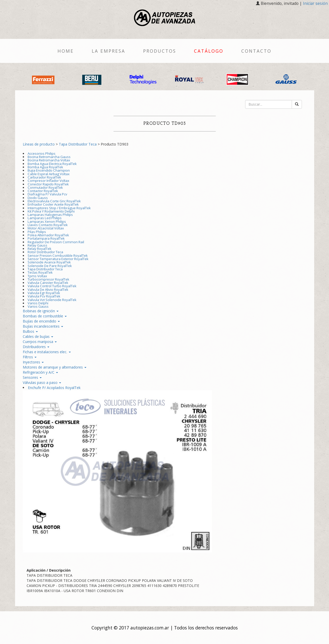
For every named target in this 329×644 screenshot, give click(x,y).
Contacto (256, 51)
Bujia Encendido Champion (49, 170)
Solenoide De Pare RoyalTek (50, 266)
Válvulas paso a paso (42, 382)
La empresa (109, 51)
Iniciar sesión (315, 3)
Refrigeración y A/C (40, 372)
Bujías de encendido (41, 321)
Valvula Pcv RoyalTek (44, 296)
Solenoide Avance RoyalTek (49, 262)
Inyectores (33, 362)
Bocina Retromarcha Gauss (49, 157)
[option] (43, 79)
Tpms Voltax (37, 276)
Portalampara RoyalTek (46, 238)
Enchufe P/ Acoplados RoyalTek (54, 388)
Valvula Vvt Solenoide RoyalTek (52, 300)
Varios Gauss (38, 306)
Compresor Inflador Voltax (48, 181)
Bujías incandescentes (43, 326)
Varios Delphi (38, 303)
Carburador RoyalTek (44, 177)
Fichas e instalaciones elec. (47, 352)
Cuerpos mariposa (40, 342)
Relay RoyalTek (39, 249)
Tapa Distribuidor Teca (78, 144)
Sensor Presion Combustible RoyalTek (58, 256)
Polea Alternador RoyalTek (48, 235)
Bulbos (30, 331)
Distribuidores (36, 347)
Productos (160, 51)
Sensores (32, 377)
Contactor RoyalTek (43, 191)
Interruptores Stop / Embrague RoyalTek (59, 208)
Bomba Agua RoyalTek (45, 167)
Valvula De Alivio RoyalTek (48, 290)
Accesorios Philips (42, 153)
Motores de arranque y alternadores (55, 367)
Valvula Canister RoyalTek (48, 283)
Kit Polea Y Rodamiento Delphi (51, 211)
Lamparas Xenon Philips (47, 221)
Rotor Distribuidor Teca (45, 252)
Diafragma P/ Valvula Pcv (47, 194)
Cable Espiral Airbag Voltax (49, 174)
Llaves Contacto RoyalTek (48, 225)
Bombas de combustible (45, 316)
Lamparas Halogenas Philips (50, 215)
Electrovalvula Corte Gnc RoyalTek (54, 201)
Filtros (30, 357)
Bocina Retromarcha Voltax (49, 160)
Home (66, 51)
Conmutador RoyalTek (45, 187)
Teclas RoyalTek (40, 272)
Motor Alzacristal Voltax (46, 228)
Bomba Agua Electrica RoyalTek (52, 164)
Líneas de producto (39, 144)
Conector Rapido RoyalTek (48, 184)
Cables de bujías (38, 336)
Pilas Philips (37, 232)
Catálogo (209, 51)
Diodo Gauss (38, 198)
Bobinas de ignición (41, 311)
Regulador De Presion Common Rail (56, 242)
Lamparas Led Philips (45, 218)
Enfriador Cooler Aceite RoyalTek (53, 204)
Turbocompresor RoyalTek (48, 279)
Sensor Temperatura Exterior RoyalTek (58, 259)
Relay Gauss (37, 245)
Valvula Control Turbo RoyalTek (52, 286)
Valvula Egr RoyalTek (44, 293)
